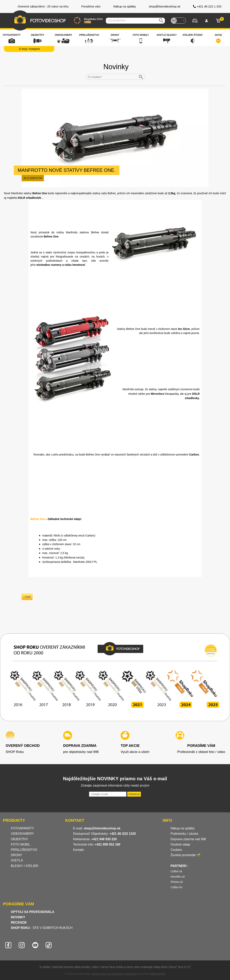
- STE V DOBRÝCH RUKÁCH (42, 928)
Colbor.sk (176, 871)
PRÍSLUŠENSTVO (24, 850)
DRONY (17, 855)
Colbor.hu (176, 887)
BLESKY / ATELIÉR (25, 866)
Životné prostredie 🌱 (186, 855)
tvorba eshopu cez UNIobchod (108, 974)
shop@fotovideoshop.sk (102, 828)
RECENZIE (19, 922)
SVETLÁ (17, 860)
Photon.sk (177, 882)
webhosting (131, 974)
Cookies (176, 850)
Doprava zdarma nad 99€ (188, 839)
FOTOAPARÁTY (22, 828)
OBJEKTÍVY (19, 839)
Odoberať (134, 794)
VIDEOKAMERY (22, 834)
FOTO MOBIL (20, 844)
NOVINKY (18, 917)
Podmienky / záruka (184, 834)
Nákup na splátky (183, 828)
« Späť (27, 597)
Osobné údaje (180, 844)
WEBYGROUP (158, 974)
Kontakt (79, 850)
